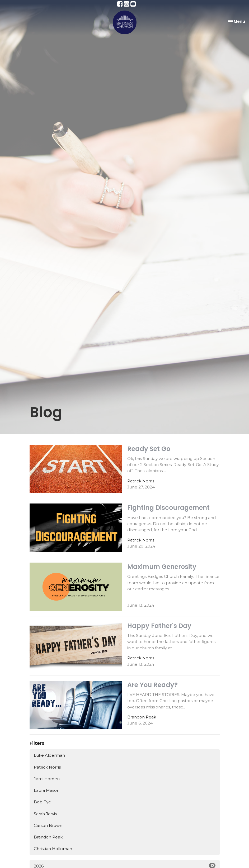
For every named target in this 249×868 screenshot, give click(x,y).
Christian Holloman (53, 849)
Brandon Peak (48, 837)
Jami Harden (47, 779)
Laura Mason (47, 790)
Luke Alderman (49, 755)
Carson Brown (48, 825)
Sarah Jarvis (45, 814)
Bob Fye (42, 802)
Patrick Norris (47, 767)
